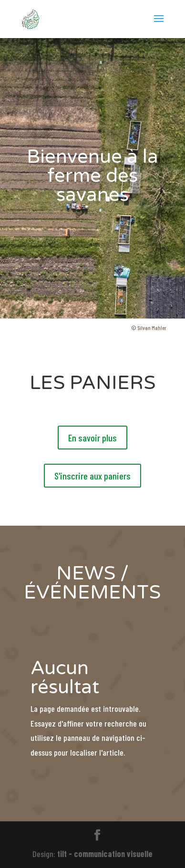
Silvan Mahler (152, 328)
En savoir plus (92, 438)
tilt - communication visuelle (105, 854)
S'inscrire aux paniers (92, 476)
